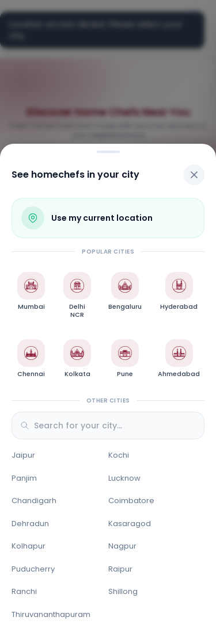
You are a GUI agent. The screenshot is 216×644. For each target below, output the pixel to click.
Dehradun (30, 524)
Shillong (123, 591)
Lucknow (124, 478)
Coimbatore (131, 501)
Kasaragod (130, 524)
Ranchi (24, 591)
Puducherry (33, 569)
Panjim (24, 478)
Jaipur (23, 455)
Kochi (119, 455)
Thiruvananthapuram (51, 614)
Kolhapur (29, 546)
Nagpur (122, 546)
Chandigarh (34, 501)
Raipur (120, 569)
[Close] (194, 175)
